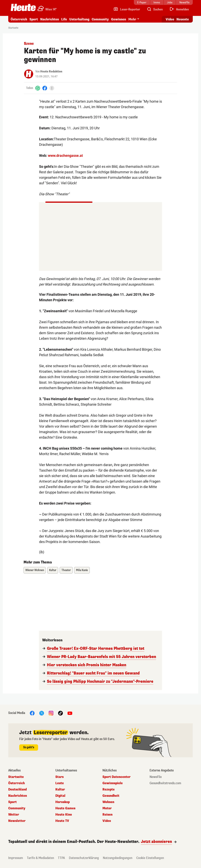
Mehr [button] (132, 19)
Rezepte (109, 790)
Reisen (107, 815)
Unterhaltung (79, 19)
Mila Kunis (82, 570)
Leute (60, 783)
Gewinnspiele (113, 783)
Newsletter (17, 821)
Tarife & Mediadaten (40, 858)
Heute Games (65, 808)
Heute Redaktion (51, 72)
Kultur (53, 570)
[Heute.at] (23, 7)
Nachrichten (50, 19)
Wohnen (108, 802)
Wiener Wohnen (35, 570)
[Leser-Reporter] (127, 9)
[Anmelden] (179, 9)
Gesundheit (111, 796)
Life (64, 19)
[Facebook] (45, 88)
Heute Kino (64, 815)
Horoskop (63, 802)
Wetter (14, 815)
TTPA (61, 858)
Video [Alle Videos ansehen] (170, 19)
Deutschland (17, 790)
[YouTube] (70, 713)
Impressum (16, 858)
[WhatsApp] (38, 88)
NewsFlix (156, 777)
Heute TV (62, 821)
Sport (34, 19)
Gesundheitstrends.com (165, 783)
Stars (59, 777)
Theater (66, 570)
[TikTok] (60, 713)
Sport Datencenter (116, 777)
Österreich (19, 19)
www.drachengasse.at (65, 156)
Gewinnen (119, 19)
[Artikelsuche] (155, 9)
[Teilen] (52, 88)
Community (100, 19)
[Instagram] (51, 713)
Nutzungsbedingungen (118, 858)
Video (107, 821)
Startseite (13, 28)
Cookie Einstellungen (150, 858)
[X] (42, 713)
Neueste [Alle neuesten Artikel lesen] (183, 19)
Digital (60, 796)
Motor (107, 808)
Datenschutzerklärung (84, 858)
